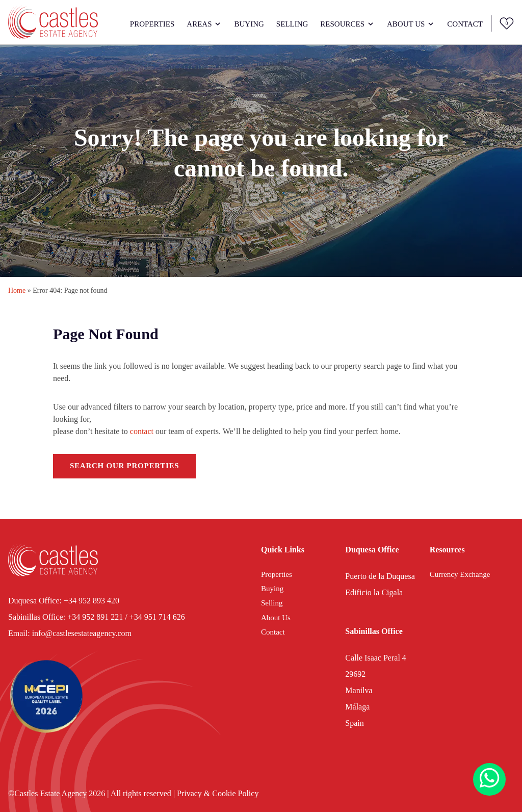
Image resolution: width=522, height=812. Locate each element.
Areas (199, 24)
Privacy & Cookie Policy (218, 793)
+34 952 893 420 (92, 601)
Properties (152, 24)
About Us (406, 24)
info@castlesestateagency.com (82, 633)
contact (142, 431)
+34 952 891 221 (95, 617)
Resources (342, 24)
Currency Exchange (460, 574)
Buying (249, 24)
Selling (292, 24)
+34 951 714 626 (157, 617)
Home (17, 290)
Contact (465, 24)
